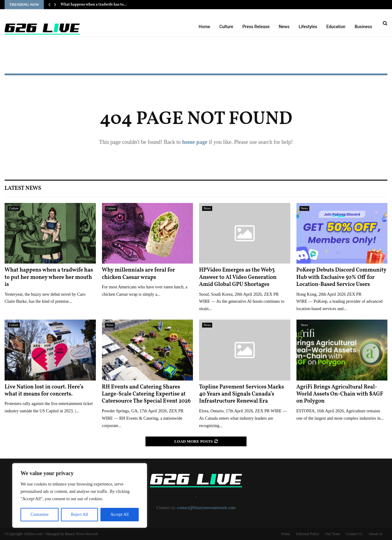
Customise (39, 514)
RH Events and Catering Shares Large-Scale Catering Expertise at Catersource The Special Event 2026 (146, 394)
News (284, 27)
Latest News (23, 188)
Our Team (333, 534)
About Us (375, 534)
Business (363, 27)
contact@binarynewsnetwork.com (206, 508)
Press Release (256, 27)
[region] (80, 496)
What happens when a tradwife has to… (94, 5)
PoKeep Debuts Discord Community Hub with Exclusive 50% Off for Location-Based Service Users (341, 277)
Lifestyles (308, 27)
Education (336, 27)
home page (195, 142)
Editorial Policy (308, 534)
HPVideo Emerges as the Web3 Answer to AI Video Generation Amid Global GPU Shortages (238, 277)
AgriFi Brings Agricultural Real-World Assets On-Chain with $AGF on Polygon (340, 394)
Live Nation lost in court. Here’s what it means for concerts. (44, 391)
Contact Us (354, 534)
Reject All (79, 514)
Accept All (119, 514)
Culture (226, 27)
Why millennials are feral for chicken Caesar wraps (139, 274)
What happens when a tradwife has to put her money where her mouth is (49, 277)
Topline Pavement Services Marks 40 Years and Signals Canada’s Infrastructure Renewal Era (241, 394)
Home (205, 27)
